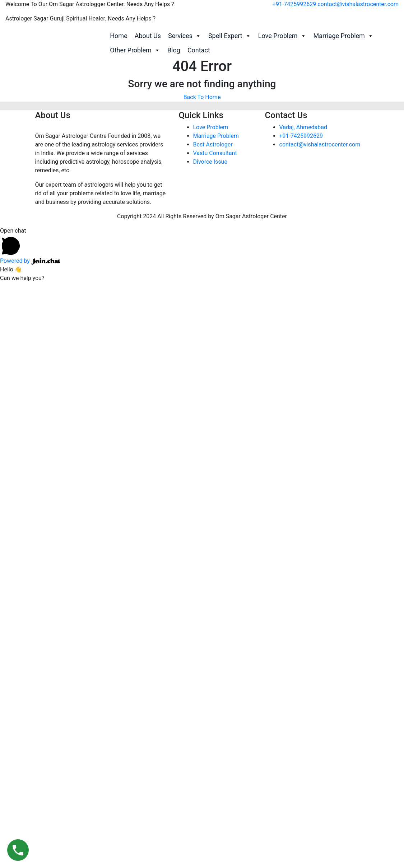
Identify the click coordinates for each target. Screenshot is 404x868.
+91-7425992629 (294, 4)
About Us (148, 36)
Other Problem (135, 50)
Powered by (30, 261)
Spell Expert (230, 36)
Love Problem (282, 36)
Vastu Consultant (215, 153)
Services (185, 36)
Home (119, 36)
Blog (174, 50)
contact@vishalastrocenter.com (358, 4)
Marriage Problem (343, 36)
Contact (199, 50)
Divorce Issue (210, 162)
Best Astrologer (213, 144)
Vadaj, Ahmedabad (303, 127)
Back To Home (202, 97)
